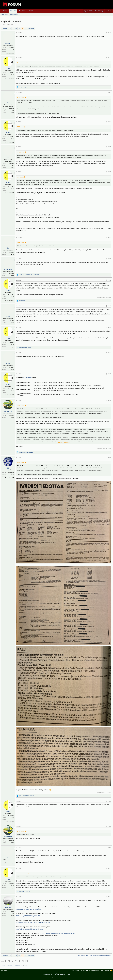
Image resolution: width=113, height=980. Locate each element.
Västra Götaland (10, 53)
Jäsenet (31, 11)
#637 (110, 826)
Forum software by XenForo (57, 974)
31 (19, 28)
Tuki (102, 970)
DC (8, 468)
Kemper (8, 43)
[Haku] (108, 11)
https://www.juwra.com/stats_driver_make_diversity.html (33, 922)
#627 (110, 238)
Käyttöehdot (84, 970)
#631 (110, 328)
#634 (110, 401)
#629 (110, 280)
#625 (110, 147)
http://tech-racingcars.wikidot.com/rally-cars (29, 929)
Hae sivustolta (14, 14)
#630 (110, 306)
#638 (110, 847)
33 (25, 28)
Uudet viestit (5, 14)
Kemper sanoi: (21, 63)
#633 (110, 374)
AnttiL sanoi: (21, 97)
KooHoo (8, 907)
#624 (110, 122)
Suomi (4, 970)
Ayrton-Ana (8, 411)
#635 (110, 458)
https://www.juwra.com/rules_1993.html (28, 916)
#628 (110, 259)
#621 (110, 33)
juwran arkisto (28, 377)
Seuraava (31, 28)
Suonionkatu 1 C (9, 478)
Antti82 (8, 316)
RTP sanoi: (20, 127)
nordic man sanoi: (22, 874)
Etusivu (5, 11)
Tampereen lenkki (9, 78)
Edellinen (5, 28)
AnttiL (8, 68)
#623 (110, 92)
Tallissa (12, 113)
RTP (8, 103)
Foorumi (13, 11)
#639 (110, 869)
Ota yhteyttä (76, 970)
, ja (29, 275)
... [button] (13, 28)
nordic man (8, 269)
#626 (110, 172)
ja (22, 87)
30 (16, 28)
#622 (110, 58)
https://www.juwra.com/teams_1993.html (28, 909)
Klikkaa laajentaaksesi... (64, 442)
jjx (8, 248)
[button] (26, 11)
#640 (110, 897)
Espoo (12, 915)
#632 (110, 353)
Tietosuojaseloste (94, 970)
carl (4, 25)
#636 (110, 801)
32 (22, 28)
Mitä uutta (22, 11)
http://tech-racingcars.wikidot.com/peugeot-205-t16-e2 (59, 933)
